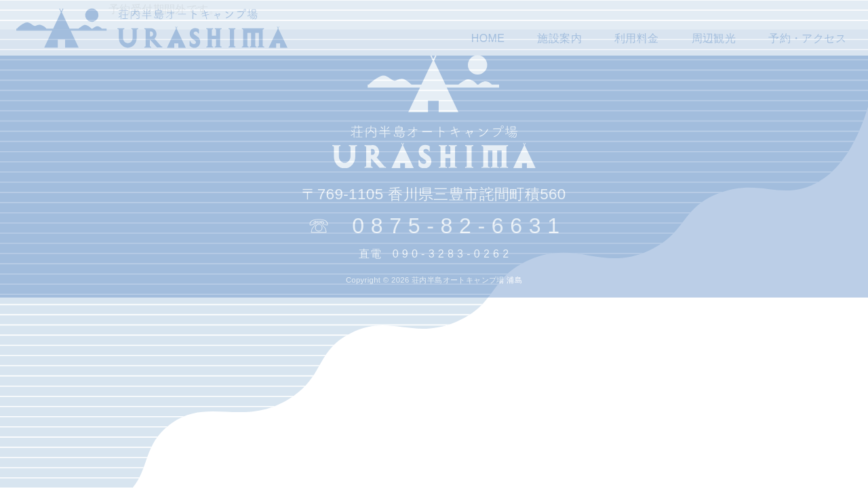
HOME (488, 38)
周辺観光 (714, 38)
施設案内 (559, 38)
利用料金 (637, 38)
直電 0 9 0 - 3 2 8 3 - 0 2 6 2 (434, 254)
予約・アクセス (807, 38)
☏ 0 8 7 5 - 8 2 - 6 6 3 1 (434, 226)
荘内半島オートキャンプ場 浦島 (467, 280)
